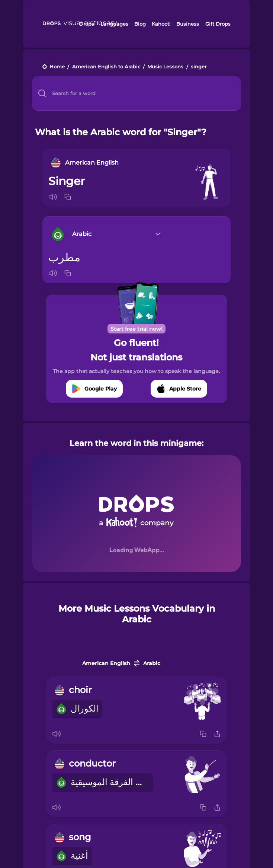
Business (188, 24)
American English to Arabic (106, 67)
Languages (114, 24)
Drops (87, 24)
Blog (140, 24)
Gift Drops (218, 24)
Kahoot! (161, 24)
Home (57, 67)
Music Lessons (165, 67)
